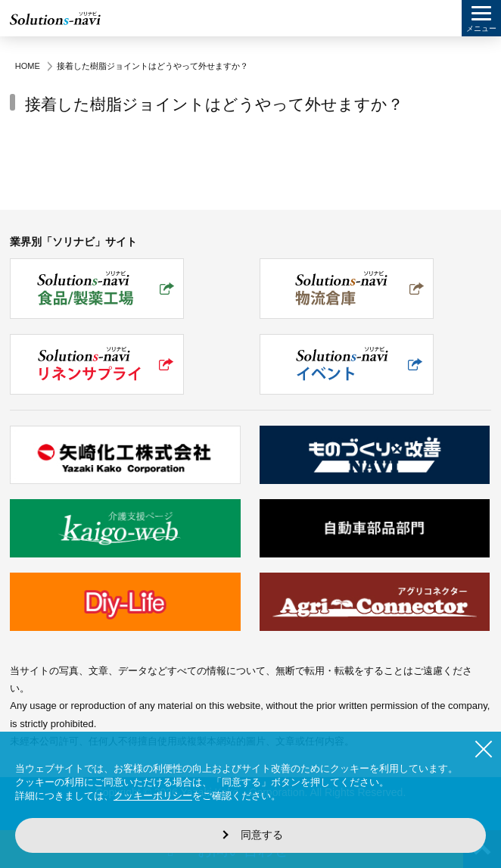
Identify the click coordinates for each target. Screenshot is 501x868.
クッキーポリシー (153, 796)
